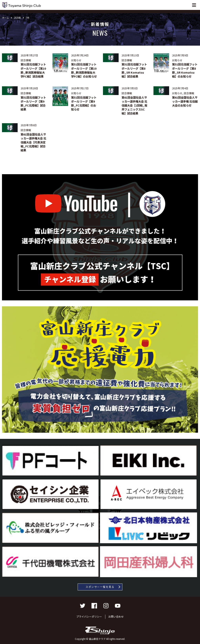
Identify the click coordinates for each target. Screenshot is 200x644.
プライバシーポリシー (89, 617)
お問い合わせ (116, 617)
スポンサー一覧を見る (100, 587)
